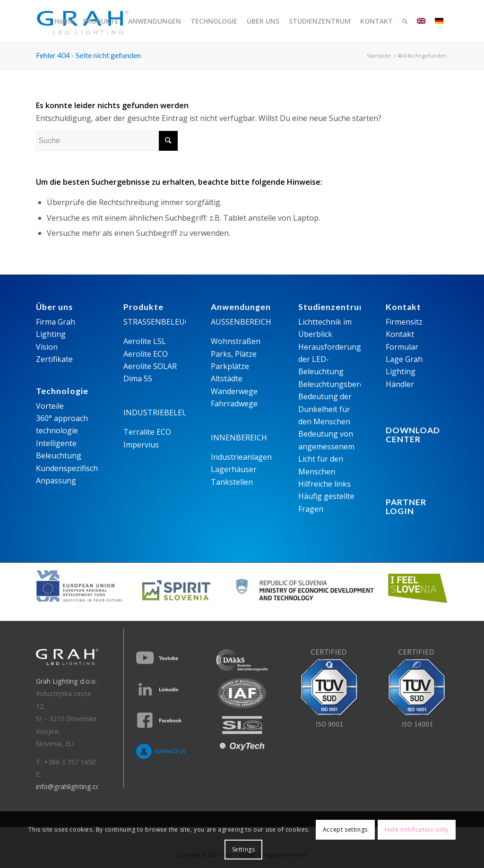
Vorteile (50, 406)
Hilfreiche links (324, 484)
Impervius (141, 445)
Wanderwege (234, 391)
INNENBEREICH (239, 438)
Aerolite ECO (146, 354)
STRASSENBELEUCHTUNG (170, 322)
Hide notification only (416, 829)
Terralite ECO (147, 432)
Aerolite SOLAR (150, 366)
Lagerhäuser (234, 469)
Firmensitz (404, 322)
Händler (400, 384)
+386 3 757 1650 (70, 762)
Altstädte (227, 378)
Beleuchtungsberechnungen (349, 384)
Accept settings (345, 829)
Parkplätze (230, 366)
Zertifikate (54, 359)
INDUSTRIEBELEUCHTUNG (172, 413)
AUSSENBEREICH (241, 322)
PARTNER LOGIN (406, 507)
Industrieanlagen (241, 457)
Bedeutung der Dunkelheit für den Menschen (325, 409)
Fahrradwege (234, 404)
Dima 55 (138, 378)
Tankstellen (232, 482)
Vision (47, 347)
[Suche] (405, 21)
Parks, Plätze (234, 354)
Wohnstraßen (236, 341)
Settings (244, 849)
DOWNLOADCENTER (413, 435)
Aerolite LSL (145, 341)
